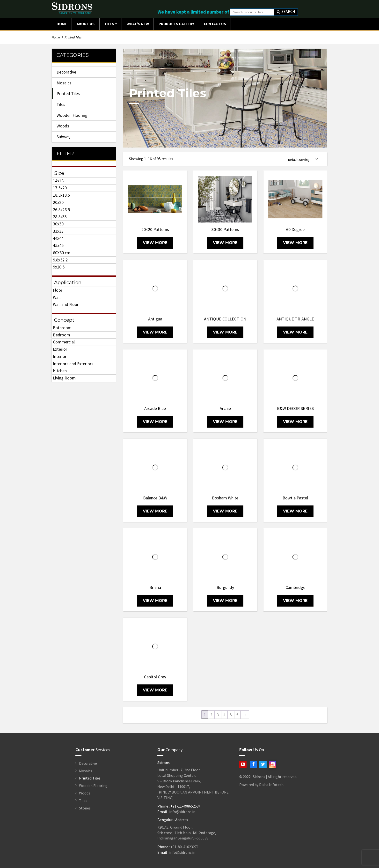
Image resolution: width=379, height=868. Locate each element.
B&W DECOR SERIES (295, 408)
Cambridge (295, 587)
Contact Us (215, 24)
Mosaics (64, 83)
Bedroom (62, 335)
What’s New (138, 24)
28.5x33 (60, 217)
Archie (225, 408)
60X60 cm (62, 253)
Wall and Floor (66, 304)
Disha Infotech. (272, 785)
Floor (58, 290)
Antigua (155, 319)
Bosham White (225, 498)
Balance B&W (155, 498)
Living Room (64, 378)
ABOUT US (86, 24)
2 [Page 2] (211, 715)
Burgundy (225, 587)
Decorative (66, 72)
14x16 (58, 181)
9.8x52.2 (60, 260)
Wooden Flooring (72, 115)
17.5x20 (60, 188)
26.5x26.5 (61, 210)
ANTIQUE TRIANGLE (295, 319)
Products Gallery (176, 24)
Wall (57, 297)
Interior (60, 356)
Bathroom (62, 328)
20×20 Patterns (155, 229)
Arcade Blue (155, 408)
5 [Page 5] (231, 715)
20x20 (58, 202)
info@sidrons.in (182, 812)
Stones (85, 808)
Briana (155, 587)
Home (62, 24)
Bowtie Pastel (295, 498)
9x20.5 (59, 267)
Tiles (109, 24)
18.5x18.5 (61, 195)
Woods (63, 126)
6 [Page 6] (237, 715)
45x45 (58, 245)
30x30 (58, 224)
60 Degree (295, 229)
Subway (63, 137)
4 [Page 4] (224, 715)
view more (155, 243)
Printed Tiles (68, 93)
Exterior (60, 349)
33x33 (58, 231)
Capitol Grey (155, 677)
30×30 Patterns (225, 229)
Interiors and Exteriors (73, 364)
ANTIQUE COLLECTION (225, 319)
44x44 (58, 238)
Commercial (64, 342)
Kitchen (60, 371)
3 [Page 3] (218, 715)
